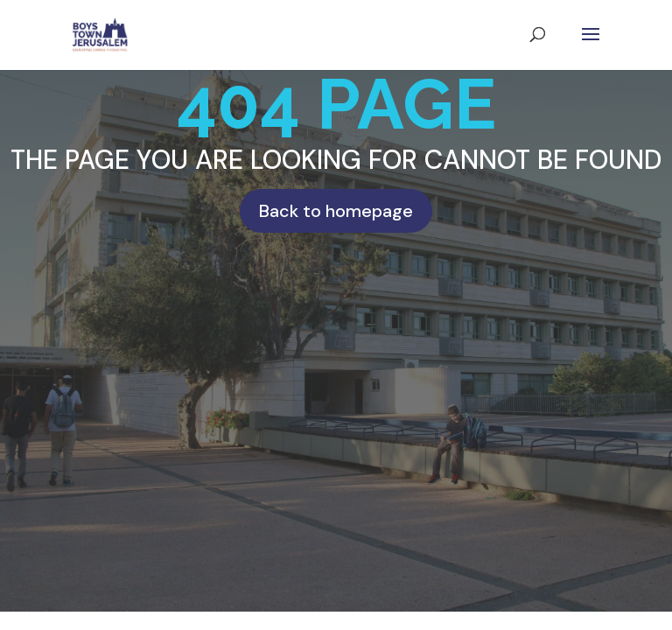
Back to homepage (336, 211)
